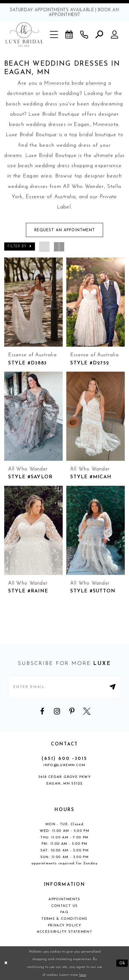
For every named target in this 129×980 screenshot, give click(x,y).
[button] (54, 34)
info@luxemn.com (64, 765)
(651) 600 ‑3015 (64, 759)
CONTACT (64, 744)
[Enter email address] (65, 687)
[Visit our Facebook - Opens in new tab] (42, 711)
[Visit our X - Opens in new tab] (87, 711)
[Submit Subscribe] (113, 687)
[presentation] (34, 302)
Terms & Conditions (64, 919)
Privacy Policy (64, 925)
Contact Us (65, 906)
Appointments (64, 899)
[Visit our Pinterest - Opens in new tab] (72, 711)
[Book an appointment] (69, 34)
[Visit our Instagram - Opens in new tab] (57, 711)
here (83, 975)
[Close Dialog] (6, 963)
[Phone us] (84, 34)
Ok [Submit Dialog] (122, 963)
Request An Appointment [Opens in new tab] (65, 230)
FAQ (64, 912)
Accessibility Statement (65, 932)
